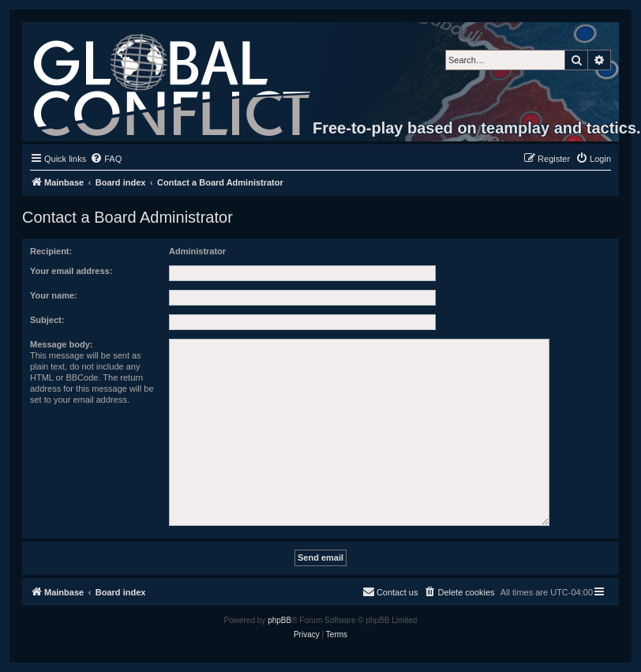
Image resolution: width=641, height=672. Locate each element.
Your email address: (71, 271)
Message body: (61, 344)
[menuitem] (106, 159)
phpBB (279, 620)
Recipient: (51, 251)
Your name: (54, 295)
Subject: (47, 320)
